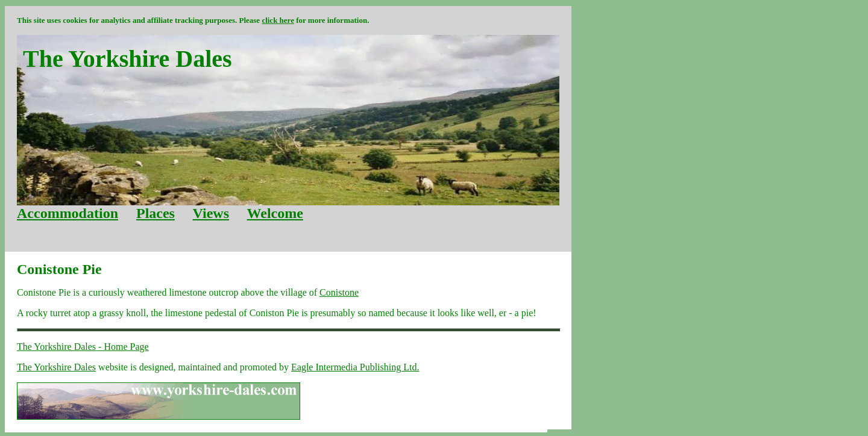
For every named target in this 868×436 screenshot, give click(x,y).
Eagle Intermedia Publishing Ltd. (355, 367)
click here (278, 20)
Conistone (339, 292)
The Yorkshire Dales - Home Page (83, 347)
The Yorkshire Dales (56, 367)
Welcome (275, 213)
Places (156, 213)
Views (211, 213)
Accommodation (68, 213)
